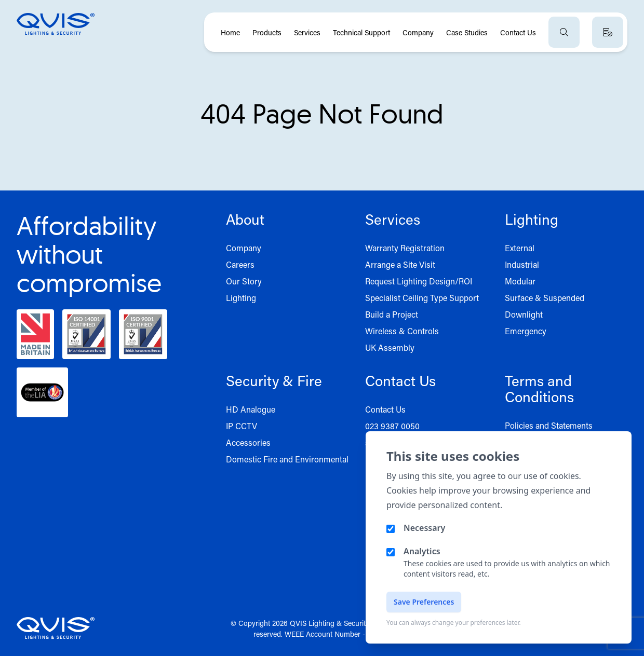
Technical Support (361, 32)
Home (230, 32)
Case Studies (467, 32)
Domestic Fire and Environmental (287, 459)
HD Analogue (251, 409)
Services (307, 32)
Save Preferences (424, 602)
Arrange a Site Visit (400, 264)
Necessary (424, 528)
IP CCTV (242, 426)
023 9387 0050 (392, 426)
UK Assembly (390, 347)
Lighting (241, 298)
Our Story (244, 281)
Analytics (422, 551)
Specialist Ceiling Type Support (422, 298)
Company (418, 32)
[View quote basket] (608, 32)
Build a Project (392, 314)
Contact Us (518, 32)
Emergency (526, 331)
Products (267, 32)
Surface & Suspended (545, 298)
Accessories (248, 442)
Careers (240, 264)
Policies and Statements (549, 425)
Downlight (524, 314)
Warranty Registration (405, 248)
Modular (520, 281)
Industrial (522, 264)
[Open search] (564, 32)
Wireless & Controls (402, 331)
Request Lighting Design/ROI (419, 281)
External (520, 248)
